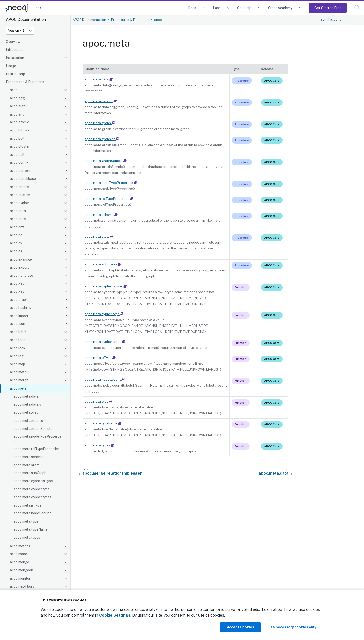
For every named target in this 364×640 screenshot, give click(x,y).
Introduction (16, 50)
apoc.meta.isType (28, 505)
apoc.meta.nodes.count (32, 513)
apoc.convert (20, 171)
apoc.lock (18, 348)
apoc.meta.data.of (28, 404)
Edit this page (331, 19)
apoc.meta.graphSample (33, 429)
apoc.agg (17, 98)
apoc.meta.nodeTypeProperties (38, 439)
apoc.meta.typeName (31, 529)
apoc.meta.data (26, 396)
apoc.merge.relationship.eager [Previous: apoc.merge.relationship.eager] (112, 473)
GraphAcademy (280, 8)
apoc (14, 90)
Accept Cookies (240, 627)
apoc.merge (19, 380)
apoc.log (17, 356)
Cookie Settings (115, 615)
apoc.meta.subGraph (30, 473)
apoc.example (21, 259)
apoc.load (18, 340)
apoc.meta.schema (29, 457)
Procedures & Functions (25, 82)
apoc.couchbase (23, 179)
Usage (11, 66)
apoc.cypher (20, 203)
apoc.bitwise (20, 130)
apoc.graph (19, 300)
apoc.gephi (19, 283)
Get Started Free (328, 8)
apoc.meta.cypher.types (33, 497)
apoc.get (17, 291)
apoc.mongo (20, 562)
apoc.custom (20, 195)
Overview (13, 42)
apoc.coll (17, 155)
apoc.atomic (20, 122)
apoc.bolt (17, 138)
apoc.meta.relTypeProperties (37, 449)
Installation (15, 58)
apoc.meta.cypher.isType (33, 481)
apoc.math (18, 372)
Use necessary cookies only (292, 627)
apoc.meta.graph (27, 412)
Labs (37, 8)
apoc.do (16, 235)
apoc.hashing (20, 308)
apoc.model (19, 554)
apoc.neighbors (22, 586)
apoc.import (19, 316)
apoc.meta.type (26, 521)
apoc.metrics (20, 546)
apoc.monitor (20, 578)
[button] (357, 8)
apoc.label (18, 332)
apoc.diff (17, 227)
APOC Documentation (89, 20)
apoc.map (17, 364)
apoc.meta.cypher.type (32, 489)
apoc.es (16, 251)
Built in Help (15, 74)
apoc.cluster (20, 146)
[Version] (20, 31)
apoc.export (19, 267)
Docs (192, 8)
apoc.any (17, 114)
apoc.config (19, 162)
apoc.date (18, 219)
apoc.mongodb (21, 570)
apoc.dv (16, 243)
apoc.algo (18, 106)
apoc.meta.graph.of (29, 421)
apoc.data (18, 211)
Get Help (244, 8)
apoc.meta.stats (27, 465)
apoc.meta (18, 388)
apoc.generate (21, 276)
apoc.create (19, 187)
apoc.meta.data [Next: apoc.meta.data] (274, 473)
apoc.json (17, 324)
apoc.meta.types (27, 538)
